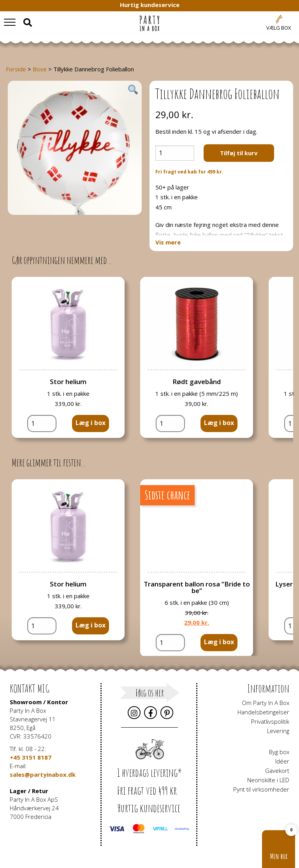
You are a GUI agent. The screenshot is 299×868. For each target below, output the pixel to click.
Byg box (279, 752)
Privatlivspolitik (270, 721)
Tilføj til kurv (239, 153)
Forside (16, 69)
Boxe (40, 69)
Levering (278, 731)
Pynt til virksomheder (261, 789)
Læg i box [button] (91, 423)
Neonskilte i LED (268, 780)
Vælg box (279, 28)
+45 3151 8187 (31, 757)
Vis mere (168, 242)
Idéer (282, 761)
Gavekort (277, 771)
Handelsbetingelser (263, 712)
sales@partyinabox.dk (43, 774)
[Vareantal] (175, 153)
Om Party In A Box (266, 703)
